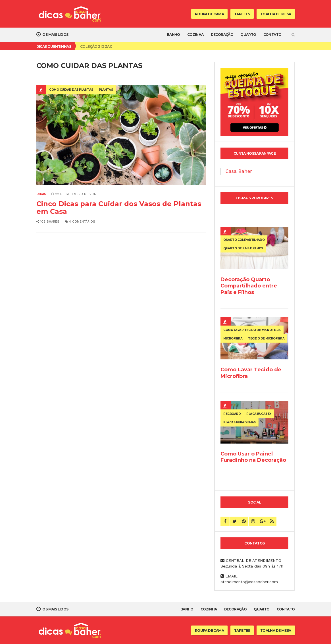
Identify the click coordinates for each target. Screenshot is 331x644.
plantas (106, 90)
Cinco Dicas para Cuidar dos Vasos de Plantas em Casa (119, 208)
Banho (174, 35)
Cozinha (195, 35)
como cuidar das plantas (71, 90)
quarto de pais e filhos (243, 248)
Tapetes (242, 14)
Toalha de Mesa (276, 14)
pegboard (232, 414)
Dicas (41, 194)
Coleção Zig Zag (96, 46)
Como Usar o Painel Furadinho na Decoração (253, 457)
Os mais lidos (52, 34)
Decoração (222, 35)
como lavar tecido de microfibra (252, 330)
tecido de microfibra (266, 338)
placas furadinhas (240, 422)
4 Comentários (80, 222)
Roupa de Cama (209, 14)
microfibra (233, 338)
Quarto (248, 35)
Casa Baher (239, 171)
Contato (272, 35)
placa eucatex (259, 414)
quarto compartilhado (244, 240)
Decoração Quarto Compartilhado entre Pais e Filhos (249, 286)
